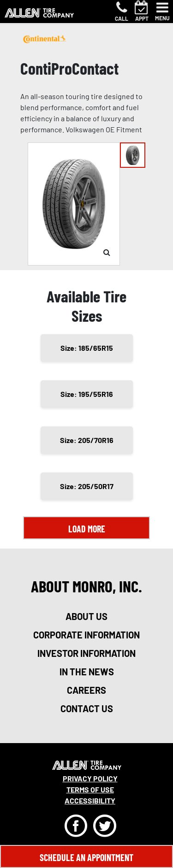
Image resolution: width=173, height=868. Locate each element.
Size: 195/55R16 (87, 394)
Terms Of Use (90, 789)
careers (86, 690)
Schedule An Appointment (86, 857)
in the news (87, 672)
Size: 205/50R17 (87, 486)
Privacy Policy (90, 778)
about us (86, 616)
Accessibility (90, 800)
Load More (87, 529)
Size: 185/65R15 (87, 348)
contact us (87, 709)
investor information (86, 653)
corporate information (86, 635)
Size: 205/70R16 (87, 440)
